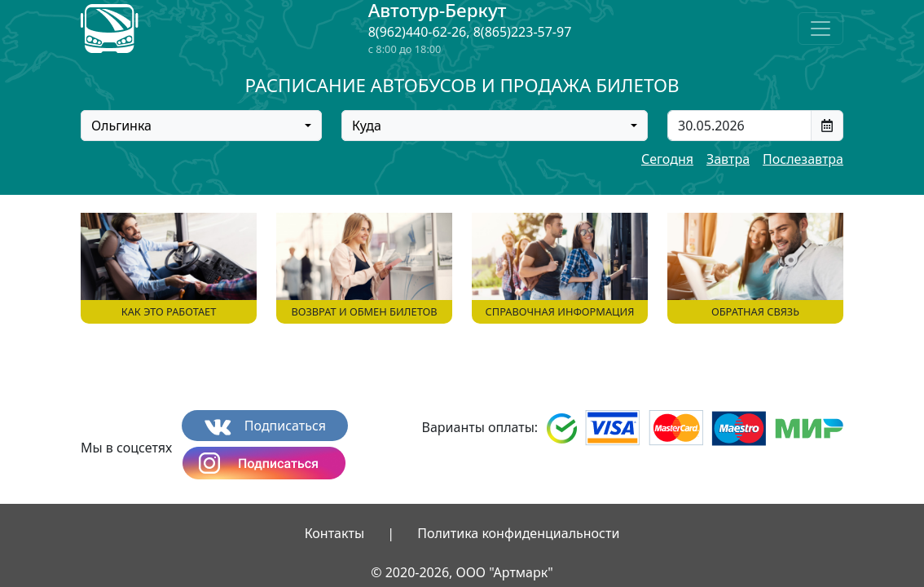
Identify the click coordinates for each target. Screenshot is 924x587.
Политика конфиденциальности (518, 533)
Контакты (334, 533)
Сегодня (667, 159)
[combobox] (201, 126)
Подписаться (265, 426)
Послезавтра (803, 159)
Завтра (728, 159)
